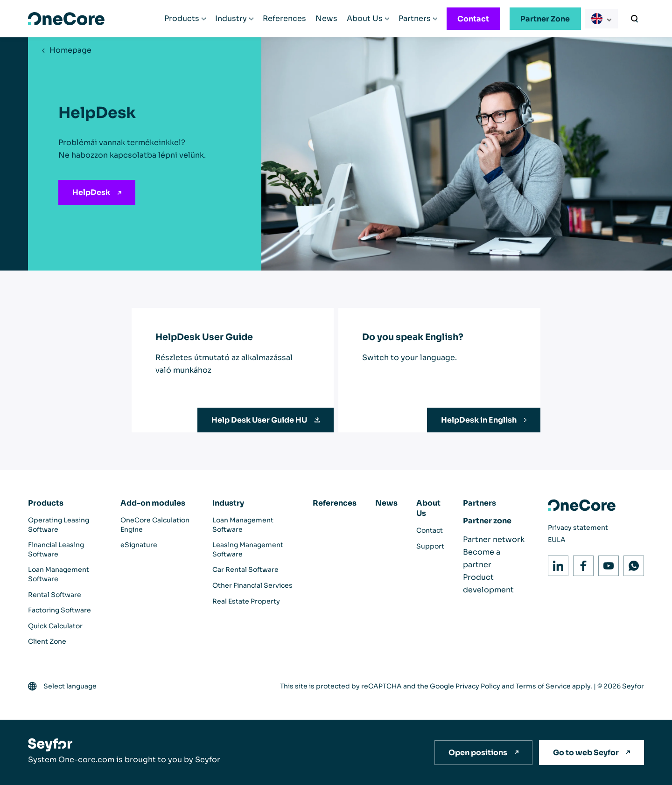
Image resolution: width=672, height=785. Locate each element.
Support (430, 546)
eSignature (139, 545)
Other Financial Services (252, 585)
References (284, 19)
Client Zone (47, 641)
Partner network (494, 539)
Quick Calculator (55, 626)
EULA (557, 540)
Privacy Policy (478, 686)
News (326, 19)
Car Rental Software (245, 570)
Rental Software (55, 595)
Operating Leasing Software (59, 525)
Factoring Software (59, 610)
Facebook (581, 563)
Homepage (70, 50)
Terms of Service (543, 686)
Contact (473, 19)
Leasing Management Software (248, 549)
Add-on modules (153, 503)
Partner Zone (545, 19)
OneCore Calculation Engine (155, 525)
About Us (365, 19)
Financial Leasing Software (56, 549)
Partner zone (487, 521)
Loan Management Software (59, 574)
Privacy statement (578, 528)
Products (182, 19)
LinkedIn (556, 563)
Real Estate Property (246, 601)
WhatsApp (631, 563)
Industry (231, 19)
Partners (415, 19)
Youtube (606, 563)
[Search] (635, 19)
